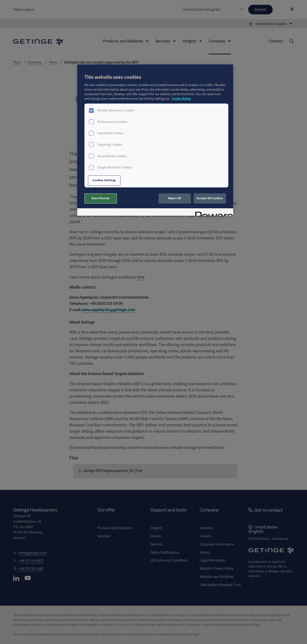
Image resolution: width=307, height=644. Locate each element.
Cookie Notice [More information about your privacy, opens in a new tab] (181, 99)
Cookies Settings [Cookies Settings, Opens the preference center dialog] (104, 180)
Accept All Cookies (210, 198)
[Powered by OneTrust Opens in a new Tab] (213, 213)
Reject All (175, 198)
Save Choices (101, 198)
